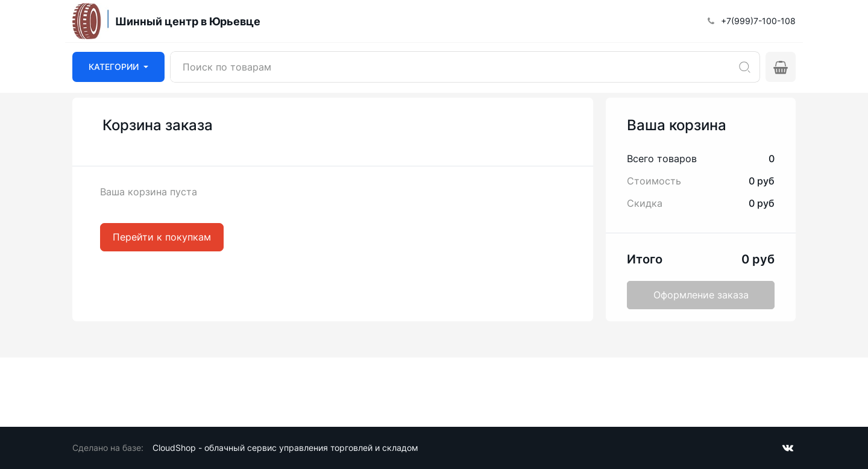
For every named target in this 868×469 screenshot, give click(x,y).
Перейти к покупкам (162, 237)
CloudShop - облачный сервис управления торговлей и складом (285, 448)
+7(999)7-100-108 (758, 21)
